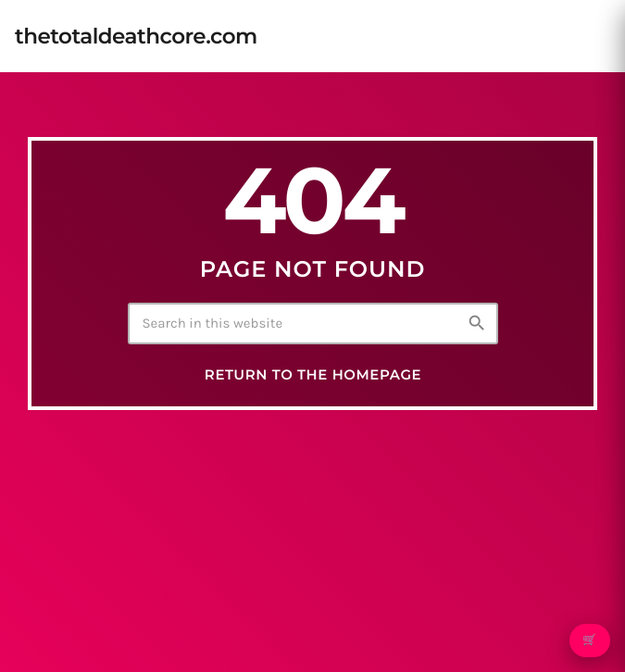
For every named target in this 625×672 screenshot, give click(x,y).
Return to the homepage (313, 375)
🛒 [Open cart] (589, 641)
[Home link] (136, 36)
